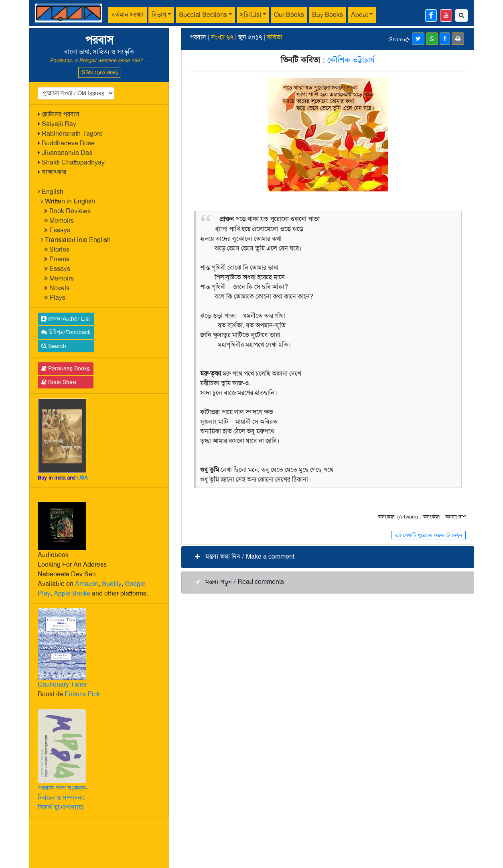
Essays (60, 230)
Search (54, 346)
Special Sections (203, 15)
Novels (59, 288)
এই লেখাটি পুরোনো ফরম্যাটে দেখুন (429, 535)
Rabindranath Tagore (72, 133)
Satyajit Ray (59, 124)
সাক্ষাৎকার (54, 172)
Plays (57, 298)
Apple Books (72, 593)
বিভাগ (159, 15)
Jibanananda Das (67, 153)
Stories (59, 249)
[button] (328, 557)
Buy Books (328, 15)
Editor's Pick (82, 694)
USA (82, 478)
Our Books (289, 15)
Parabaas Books (66, 368)
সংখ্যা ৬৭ (222, 37)
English (53, 192)
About (359, 15)
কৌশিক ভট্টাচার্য (351, 60)
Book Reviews (70, 211)
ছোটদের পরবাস (61, 114)
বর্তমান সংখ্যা (128, 15)
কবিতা (275, 37)
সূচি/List (250, 15)
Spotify (112, 584)
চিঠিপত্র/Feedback (66, 332)
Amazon (87, 584)
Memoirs (62, 221)
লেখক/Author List (66, 319)
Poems (59, 259)
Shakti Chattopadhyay (73, 162)
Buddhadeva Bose (68, 143)
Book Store (59, 382)
